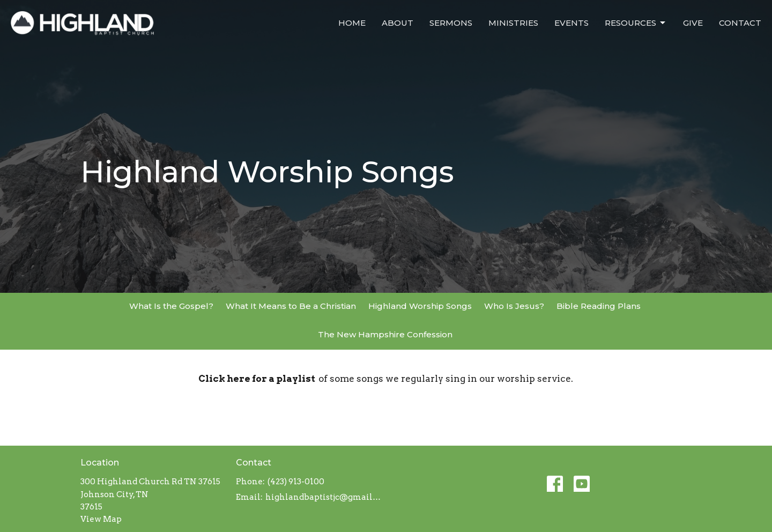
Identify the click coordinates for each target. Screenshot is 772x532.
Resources (636, 23)
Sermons (451, 23)
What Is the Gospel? (171, 306)
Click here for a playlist (258, 379)
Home (352, 23)
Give (693, 23)
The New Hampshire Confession (385, 334)
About (398, 23)
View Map (101, 519)
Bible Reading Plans (599, 306)
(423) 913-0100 (296, 482)
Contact (740, 23)
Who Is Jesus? (514, 306)
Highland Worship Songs (420, 306)
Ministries (513, 23)
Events (571, 23)
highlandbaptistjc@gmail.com (323, 497)
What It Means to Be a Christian (291, 306)
